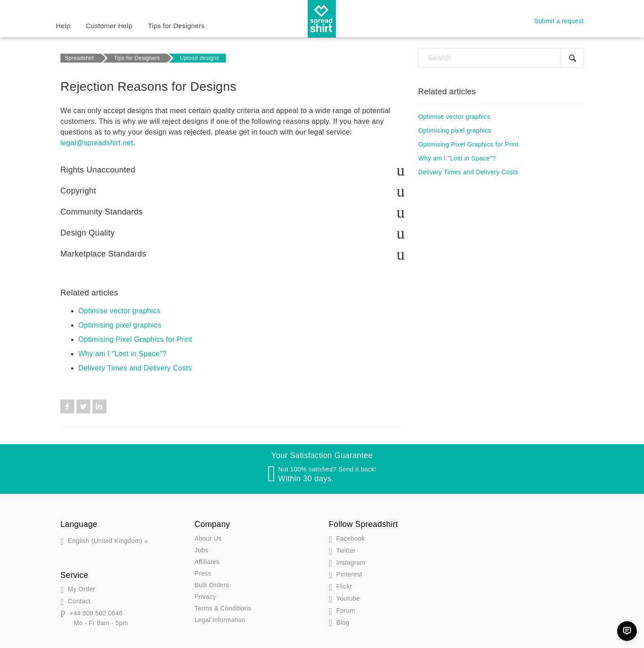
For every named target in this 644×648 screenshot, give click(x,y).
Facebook (67, 406)
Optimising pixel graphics (120, 325)
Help (63, 26)
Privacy (205, 597)
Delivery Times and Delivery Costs (135, 368)
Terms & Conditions (223, 608)
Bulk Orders (212, 585)
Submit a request (559, 21)
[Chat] (627, 631)
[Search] (501, 58)
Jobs (201, 550)
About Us (208, 539)
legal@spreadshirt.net (97, 143)
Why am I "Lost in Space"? (122, 354)
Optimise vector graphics (119, 311)
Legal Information (220, 620)
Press (203, 573)
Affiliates (207, 562)
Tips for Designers (176, 26)
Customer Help (109, 26)
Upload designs (200, 58)
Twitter (83, 406)
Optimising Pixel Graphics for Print (135, 339)
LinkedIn (100, 406)
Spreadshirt (79, 58)
